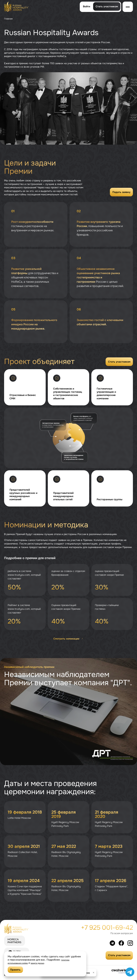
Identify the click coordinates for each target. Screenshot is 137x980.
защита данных (47, 963)
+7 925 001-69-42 (107, 928)
